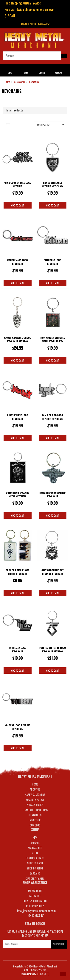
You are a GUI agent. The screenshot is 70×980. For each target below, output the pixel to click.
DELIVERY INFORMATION (35, 901)
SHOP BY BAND (35, 863)
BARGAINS (35, 873)
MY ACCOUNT (35, 891)
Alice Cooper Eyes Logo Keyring (17, 184)
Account (58, 73)
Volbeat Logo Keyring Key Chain (17, 727)
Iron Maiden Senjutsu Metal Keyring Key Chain (52, 341)
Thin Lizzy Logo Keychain (18, 649)
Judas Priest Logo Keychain (18, 417)
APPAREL (35, 843)
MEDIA (35, 853)
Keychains (34, 82)
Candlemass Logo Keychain (18, 262)
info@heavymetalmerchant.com (36, 911)
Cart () (42, 73)
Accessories (20, 82)
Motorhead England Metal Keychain (17, 494)
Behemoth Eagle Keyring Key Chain (52, 184)
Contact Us (35, 815)
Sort (29, 123)
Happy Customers (35, 794)
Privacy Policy (35, 805)
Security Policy (35, 800)
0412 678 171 (36, 915)
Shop (26, 73)
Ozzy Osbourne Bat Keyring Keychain (52, 572)
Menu (10, 73)
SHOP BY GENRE (35, 868)
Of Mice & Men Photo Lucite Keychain (18, 572)
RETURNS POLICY (35, 906)
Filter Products (14, 110)
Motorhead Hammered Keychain (52, 494)
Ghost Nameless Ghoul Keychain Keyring (17, 339)
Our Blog (35, 825)
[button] (63, 974)
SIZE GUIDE (35, 896)
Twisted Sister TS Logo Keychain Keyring (52, 649)
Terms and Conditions (35, 810)
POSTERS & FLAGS (35, 858)
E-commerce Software (30, 974)
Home (7, 82)
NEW (35, 837)
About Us (35, 789)
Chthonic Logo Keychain (52, 262)
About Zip (35, 820)
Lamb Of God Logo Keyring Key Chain (52, 417)
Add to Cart (18, 205)
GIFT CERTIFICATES (35, 878)
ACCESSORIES (35, 848)
